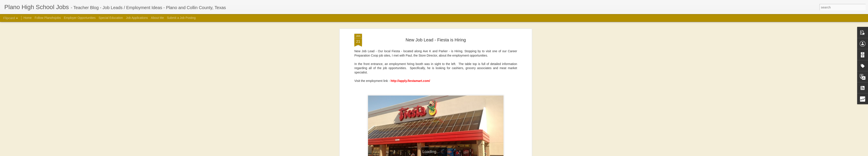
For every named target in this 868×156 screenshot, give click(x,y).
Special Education (111, 18)
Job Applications (137, 18)
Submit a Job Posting (181, 18)
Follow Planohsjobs (48, 18)
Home (27, 18)
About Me (157, 18)
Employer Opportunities (80, 18)
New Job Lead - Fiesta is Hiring (436, 40)
